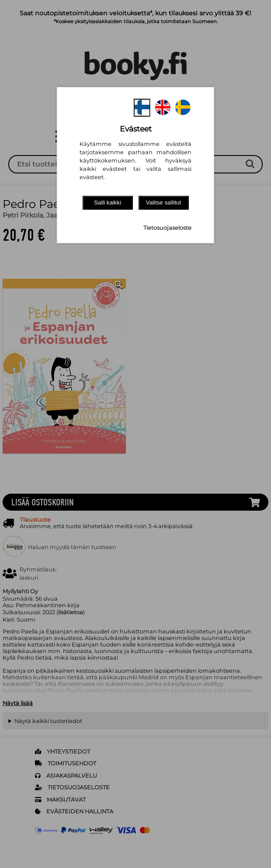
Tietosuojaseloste (167, 228)
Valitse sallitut (164, 202)
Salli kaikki (108, 202)
